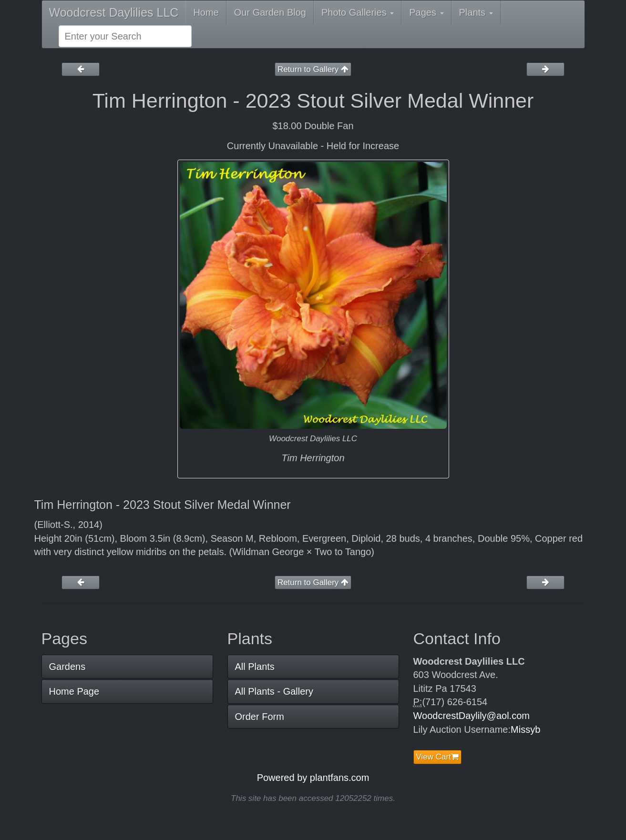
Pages (426, 12)
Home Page (74, 691)
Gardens (67, 667)
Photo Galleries (358, 12)
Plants (476, 12)
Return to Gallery (313, 69)
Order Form (260, 717)
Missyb (525, 729)
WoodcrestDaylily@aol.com (472, 716)
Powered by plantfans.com (313, 778)
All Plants (255, 667)
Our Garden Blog (270, 12)
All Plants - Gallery (274, 691)
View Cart (437, 757)
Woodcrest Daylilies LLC (114, 12)
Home (206, 12)
